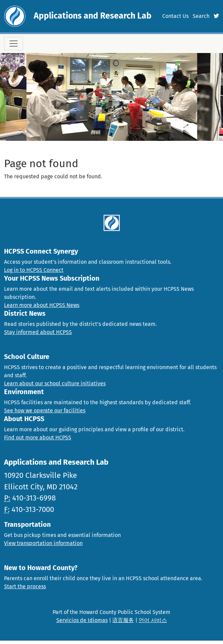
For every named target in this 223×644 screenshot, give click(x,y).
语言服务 (123, 620)
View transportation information (43, 543)
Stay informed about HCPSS (38, 332)
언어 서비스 (153, 620)
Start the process (25, 586)
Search (201, 16)
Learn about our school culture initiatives (55, 383)
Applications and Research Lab (93, 16)
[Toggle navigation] (13, 44)
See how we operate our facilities (45, 410)
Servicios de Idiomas (82, 620)
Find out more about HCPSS (38, 437)
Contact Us (175, 16)
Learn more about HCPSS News (42, 305)
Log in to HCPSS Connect (34, 270)
